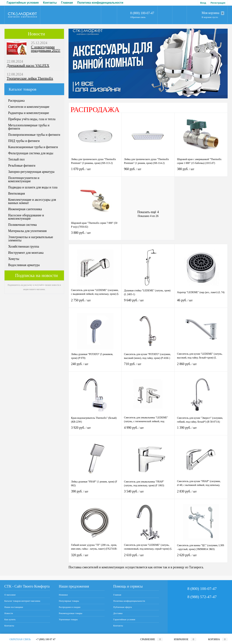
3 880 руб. (95, 235)
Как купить (10, 619)
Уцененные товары (68, 619)
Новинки (63, 595)
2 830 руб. (201, 494)
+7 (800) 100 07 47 (46, 639)
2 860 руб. (201, 366)
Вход (203, 3)
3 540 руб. (148, 494)
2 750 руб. (95, 302)
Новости (36, 34)
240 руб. (95, 366)
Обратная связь (138, 17)
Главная (13, 3)
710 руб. (148, 366)
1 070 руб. (95, 171)
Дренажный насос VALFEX (28, 66)
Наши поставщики (14, 607)
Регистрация (218, 3)
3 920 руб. (95, 430)
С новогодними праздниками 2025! (46, 49)
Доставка (111, 3)
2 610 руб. (148, 557)
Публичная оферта (87, 3)
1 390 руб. (201, 430)
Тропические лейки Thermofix (30, 79)
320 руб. (95, 557)
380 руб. (201, 171)
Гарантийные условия (124, 619)
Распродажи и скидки (70, 607)
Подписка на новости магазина (36, 277)
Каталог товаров (34, 89)
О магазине (10, 595)
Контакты (9, 626)
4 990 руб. (148, 430)
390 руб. (95, 494)
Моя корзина (213, 13)
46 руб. (201, 302)
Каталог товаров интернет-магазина (22, 601)
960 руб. (148, 171)
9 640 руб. (148, 302)
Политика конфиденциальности (46, 3)
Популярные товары (69, 601)
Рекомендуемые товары (70, 613)
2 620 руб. (201, 557)
